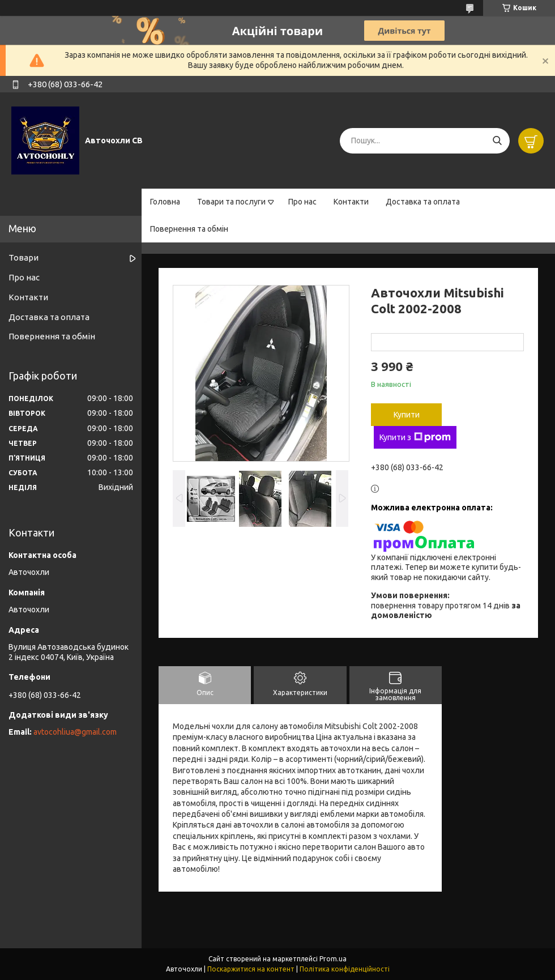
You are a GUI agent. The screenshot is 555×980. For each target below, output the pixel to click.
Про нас (302, 202)
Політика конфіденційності (345, 969)
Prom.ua (333, 959)
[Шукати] (497, 141)
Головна (165, 202)
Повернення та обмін (189, 229)
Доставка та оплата (423, 202)
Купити (407, 415)
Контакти (351, 202)
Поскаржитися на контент (251, 969)
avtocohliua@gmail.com (75, 732)
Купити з (415, 437)
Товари (24, 257)
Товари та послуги (231, 202)
